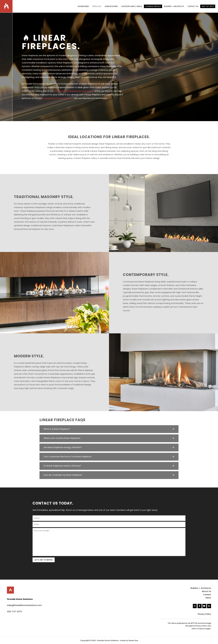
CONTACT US (193, 6)
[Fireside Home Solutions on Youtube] (204, 606)
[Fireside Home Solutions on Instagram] (195, 606)
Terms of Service (198, 629)
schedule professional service (58, 98)
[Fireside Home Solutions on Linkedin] (209, 606)
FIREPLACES (97, 6)
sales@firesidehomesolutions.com (24, 605)
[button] (109, 429)
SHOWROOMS (83, 6)
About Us (206, 591)
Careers (207, 595)
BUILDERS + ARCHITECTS (174, 6)
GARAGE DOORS (111, 6)
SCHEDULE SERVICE (153, 6)
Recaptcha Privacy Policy (196, 626)
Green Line (133, 640)
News (208, 598)
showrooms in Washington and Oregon (74, 91)
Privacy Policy (204, 614)
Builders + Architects (201, 588)
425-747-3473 (208, 6)
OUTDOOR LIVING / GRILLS (132, 6)
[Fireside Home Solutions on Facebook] (200, 606)
